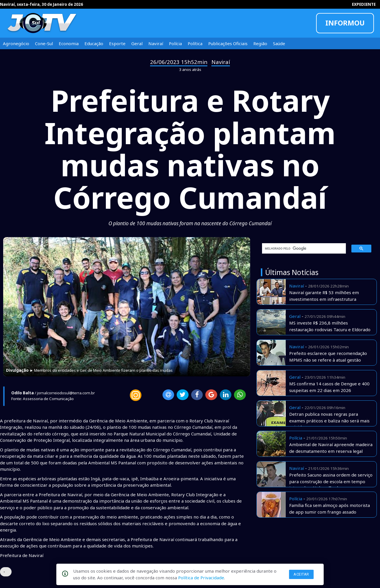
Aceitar (301, 574)
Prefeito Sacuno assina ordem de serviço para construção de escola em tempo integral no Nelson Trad (331, 481)
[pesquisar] (302, 248)
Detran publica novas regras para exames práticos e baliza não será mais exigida (329, 421)
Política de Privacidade (201, 578)
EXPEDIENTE (364, 4)
